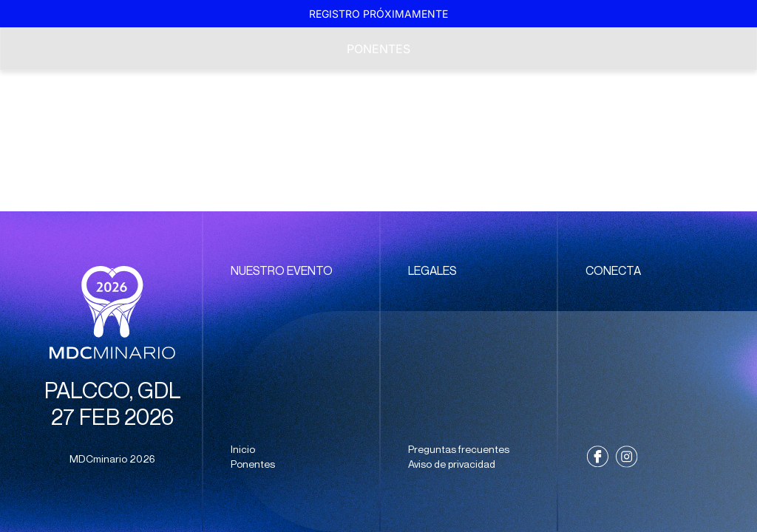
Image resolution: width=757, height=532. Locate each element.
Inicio (243, 449)
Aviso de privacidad (452, 464)
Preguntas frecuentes (459, 449)
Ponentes (378, 49)
